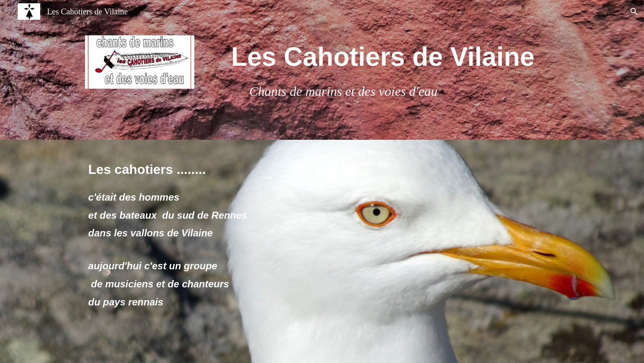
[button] (634, 12)
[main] (383, 70)
